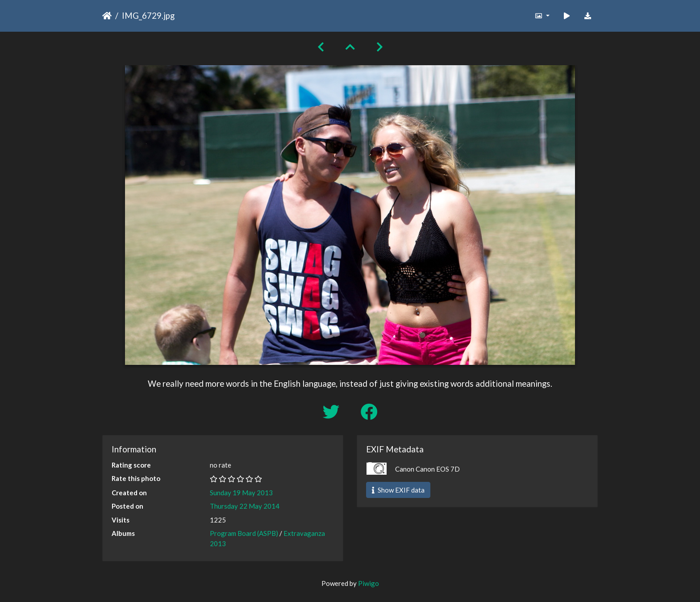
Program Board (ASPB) (244, 533)
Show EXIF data (398, 490)
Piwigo (369, 583)
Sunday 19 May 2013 (241, 493)
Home (107, 16)
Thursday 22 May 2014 (245, 506)
